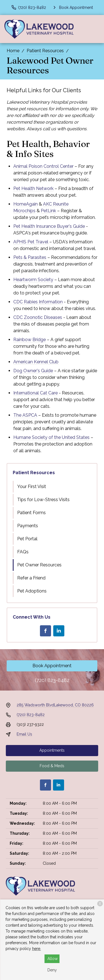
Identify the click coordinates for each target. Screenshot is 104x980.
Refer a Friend (31, 578)
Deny (52, 970)
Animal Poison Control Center (43, 166)
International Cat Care (35, 393)
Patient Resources (45, 51)
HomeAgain (26, 204)
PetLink (48, 211)
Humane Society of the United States (51, 437)
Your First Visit (32, 487)
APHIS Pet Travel (31, 242)
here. (37, 949)
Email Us (24, 734)
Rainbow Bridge (30, 340)
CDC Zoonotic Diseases (38, 317)
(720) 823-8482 (52, 680)
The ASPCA (25, 415)
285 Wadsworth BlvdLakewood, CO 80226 (55, 705)
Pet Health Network (33, 188)
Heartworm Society (33, 280)
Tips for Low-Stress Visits (43, 500)
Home (13, 51)
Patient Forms (31, 513)
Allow (53, 959)
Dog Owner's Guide (33, 371)
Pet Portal (27, 539)
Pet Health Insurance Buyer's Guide (49, 226)
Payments (28, 526)
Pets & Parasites (30, 257)
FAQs (23, 552)
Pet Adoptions (32, 591)
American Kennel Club (36, 362)
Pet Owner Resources (39, 565)
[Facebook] (45, 631)
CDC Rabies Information (38, 302)
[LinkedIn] (59, 631)
